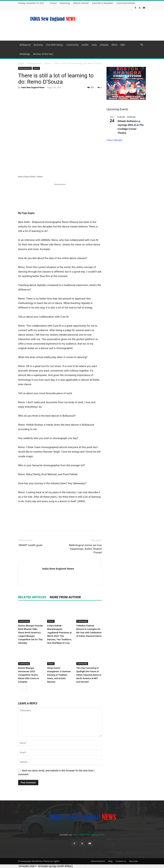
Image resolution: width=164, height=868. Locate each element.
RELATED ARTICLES (32, 597)
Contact (53, 3)
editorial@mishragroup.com (89, 835)
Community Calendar (126, 3)
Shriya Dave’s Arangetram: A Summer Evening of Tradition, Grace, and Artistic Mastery (59, 675)
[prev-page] (20, 689)
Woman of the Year (43, 54)
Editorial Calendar (81, 3)
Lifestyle (104, 45)
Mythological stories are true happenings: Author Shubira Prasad (85, 549)
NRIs (123, 45)
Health (85, 45)
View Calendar (114, 140)
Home (21, 63)
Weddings (25, 54)
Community (72, 45)
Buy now (133, 861)
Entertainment (34, 63)
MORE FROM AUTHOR (65, 597)
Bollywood (25, 45)
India (94, 45)
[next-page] (26, 689)
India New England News (33, 87)
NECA (114, 45)
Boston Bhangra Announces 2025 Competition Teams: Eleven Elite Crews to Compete (29, 675)
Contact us (121, 861)
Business (38, 45)
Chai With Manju (54, 45)
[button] (142, 45)
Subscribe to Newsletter (103, 3)
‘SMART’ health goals (30, 545)
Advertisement (98, 861)
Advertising (65, 3)
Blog (110, 861)
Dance (48, 63)
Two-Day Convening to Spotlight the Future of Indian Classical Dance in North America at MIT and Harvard (89, 675)
